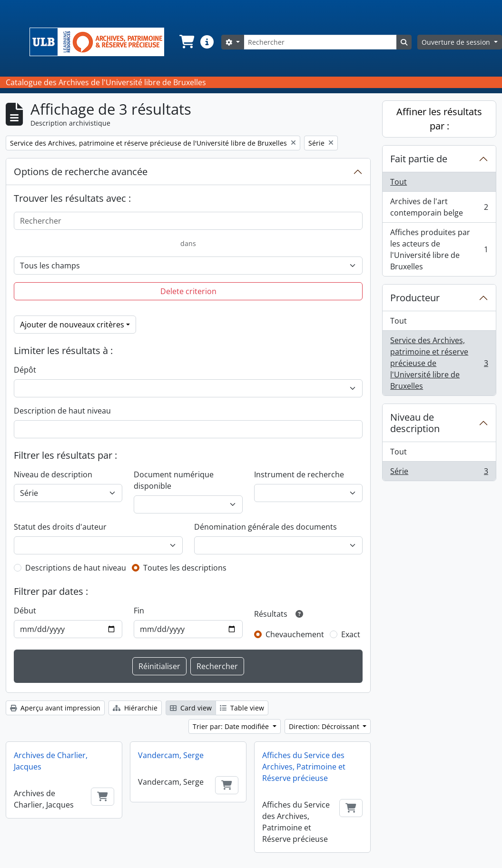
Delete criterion (188, 291)
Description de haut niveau (62, 411)
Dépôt (25, 370)
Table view (242, 708)
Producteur (415, 298)
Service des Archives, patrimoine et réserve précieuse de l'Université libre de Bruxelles (439, 363)
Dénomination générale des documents (266, 527)
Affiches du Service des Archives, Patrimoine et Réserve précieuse (304, 767)
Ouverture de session (457, 42)
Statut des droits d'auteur (60, 527)
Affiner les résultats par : (439, 119)
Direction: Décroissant (325, 726)
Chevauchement (295, 634)
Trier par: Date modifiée (232, 726)
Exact (351, 634)
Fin (139, 611)
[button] (186, 42)
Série (439, 473)
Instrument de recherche (299, 474)
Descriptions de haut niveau (76, 568)
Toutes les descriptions (185, 568)
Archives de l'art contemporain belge (439, 207)
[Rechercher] (320, 42)
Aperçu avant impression (55, 708)
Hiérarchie (135, 708)
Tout (399, 182)
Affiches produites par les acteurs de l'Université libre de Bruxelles (439, 249)
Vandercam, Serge (171, 755)
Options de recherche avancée (81, 172)
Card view (191, 708)
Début (25, 611)
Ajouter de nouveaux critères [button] (72, 325)
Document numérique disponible (174, 480)
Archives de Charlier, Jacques (51, 761)
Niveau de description (53, 474)
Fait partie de (419, 159)
